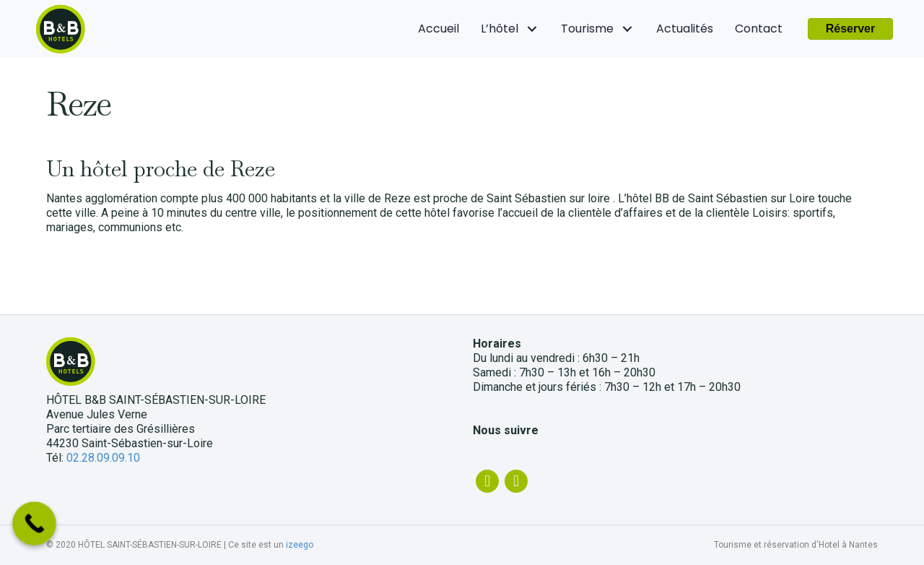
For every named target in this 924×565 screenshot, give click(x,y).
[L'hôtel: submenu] (532, 29)
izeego (300, 545)
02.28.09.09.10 (103, 458)
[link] (439, 29)
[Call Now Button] (34, 523)
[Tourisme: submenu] (628, 29)
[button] (851, 29)
